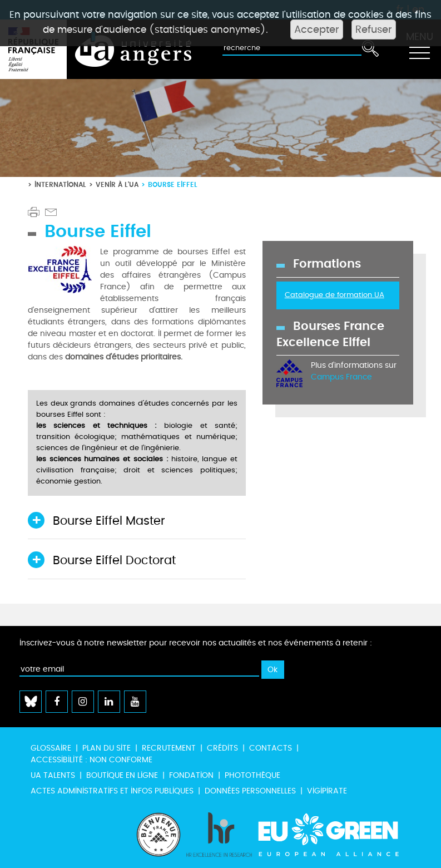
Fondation (191, 775)
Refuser (374, 29)
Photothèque (252, 775)
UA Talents (53, 775)
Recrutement (169, 748)
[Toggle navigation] (419, 50)
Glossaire (51, 748)
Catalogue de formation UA (335, 295)
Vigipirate (327, 791)
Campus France (341, 377)
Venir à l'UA (117, 184)
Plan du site (106, 748)
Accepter (317, 29)
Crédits (222, 748)
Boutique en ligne (122, 775)
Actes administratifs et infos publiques (112, 791)
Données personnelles (250, 791)
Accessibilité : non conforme (91, 760)
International (60, 184)
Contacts (271, 748)
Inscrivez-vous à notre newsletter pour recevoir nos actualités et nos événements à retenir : (196, 643)
